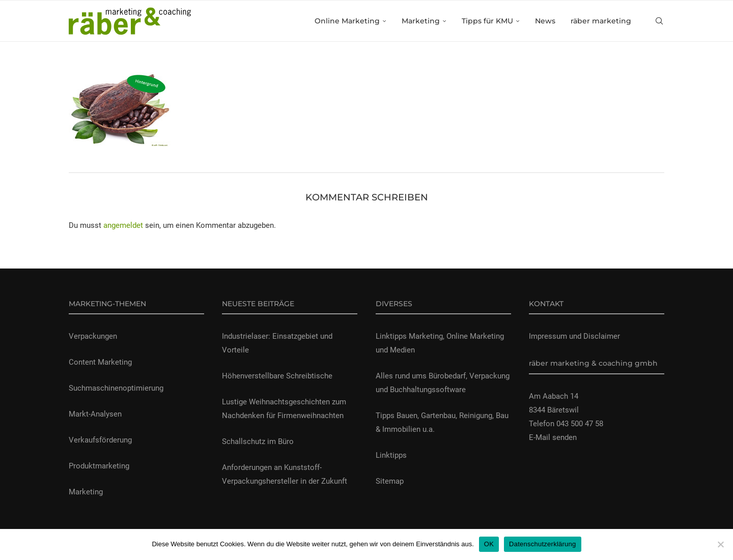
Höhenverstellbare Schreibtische (277, 376)
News (545, 21)
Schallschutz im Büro (258, 441)
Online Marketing (347, 21)
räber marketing (601, 21)
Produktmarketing (99, 466)
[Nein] (720, 544)
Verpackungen (93, 336)
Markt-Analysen (95, 414)
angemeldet (123, 225)
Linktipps (391, 455)
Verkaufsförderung (100, 440)
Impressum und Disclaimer (574, 336)
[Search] (659, 21)
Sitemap (390, 481)
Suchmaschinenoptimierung (116, 388)
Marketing (421, 21)
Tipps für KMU (487, 21)
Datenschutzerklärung (542, 544)
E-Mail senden (553, 437)
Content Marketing (100, 362)
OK (489, 544)
